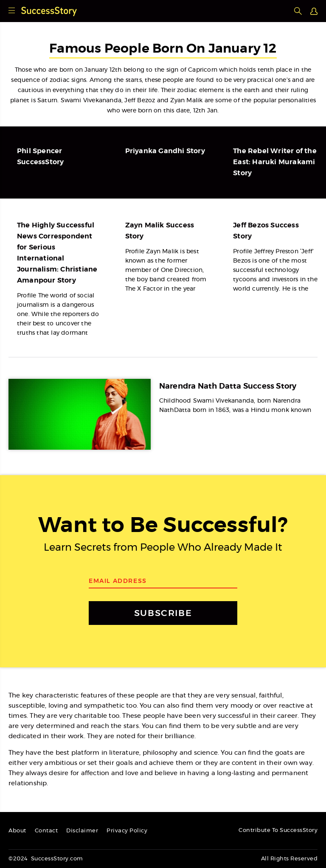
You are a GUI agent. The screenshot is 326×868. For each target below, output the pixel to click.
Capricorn (203, 70)
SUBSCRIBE (163, 613)
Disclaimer (82, 831)
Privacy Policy (127, 831)
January (96, 70)
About (17, 831)
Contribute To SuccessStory (278, 830)
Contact (46, 831)
